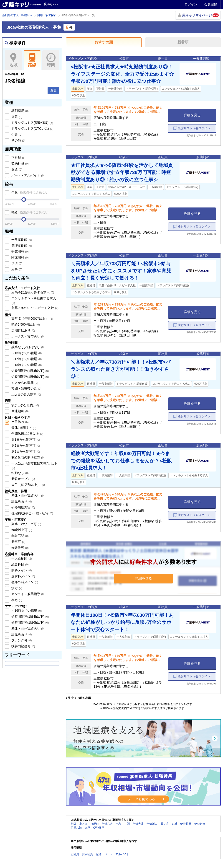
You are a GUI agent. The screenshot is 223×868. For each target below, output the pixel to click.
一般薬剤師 (21, 240)
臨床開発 (20, 257)
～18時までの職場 (26, 365)
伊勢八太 (107, 824)
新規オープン (23, 479)
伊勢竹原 (186, 824)
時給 (29, 212)
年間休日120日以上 (27, 434)
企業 (16, 135)
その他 (18, 140)
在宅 (16, 600)
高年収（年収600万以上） (32, 319)
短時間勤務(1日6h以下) (30, 377)
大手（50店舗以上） (28, 485)
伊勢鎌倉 (200, 824)
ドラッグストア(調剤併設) (32, 123)
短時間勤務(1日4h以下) (30, 371)
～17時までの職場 (26, 359)
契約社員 (20, 163)
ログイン (191, 4)
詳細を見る (192, 115)
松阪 (73, 824)
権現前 (95, 824)
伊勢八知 (76, 828)
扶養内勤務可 (23, 646)
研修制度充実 (23, 507)
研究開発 (20, 251)
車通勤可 (20, 411)
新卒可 (18, 542)
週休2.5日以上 (23, 428)
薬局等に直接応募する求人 (32, 292)
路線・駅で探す (47, 15)
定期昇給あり (23, 330)
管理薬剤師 (21, 246)
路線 (32, 60)
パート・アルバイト (28, 175)
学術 (16, 263)
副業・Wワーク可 (26, 524)
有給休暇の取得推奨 (28, 457)
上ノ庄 (83, 824)
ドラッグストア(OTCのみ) (32, 129)
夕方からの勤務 (24, 383)
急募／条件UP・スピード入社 (34, 308)
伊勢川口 (152, 824)
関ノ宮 (165, 824)
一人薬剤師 (21, 558)
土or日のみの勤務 (26, 394)
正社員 (18, 158)
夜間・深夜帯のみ (26, 389)
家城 (175, 824)
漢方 (16, 588)
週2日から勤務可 (25, 446)
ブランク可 (21, 640)
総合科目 (20, 564)
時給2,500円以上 (25, 324)
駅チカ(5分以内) (25, 405)
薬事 (16, 269)
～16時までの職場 (26, 353)
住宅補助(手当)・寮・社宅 (32, 513)
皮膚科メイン (23, 576)
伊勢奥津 (99, 828)
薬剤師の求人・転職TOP (17, 15)
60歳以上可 (21, 530)
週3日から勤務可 (25, 451)
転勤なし (20, 473)
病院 (16, 117)
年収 (29, 192)
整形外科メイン (24, 582)
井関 (127, 824)
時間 (51, 60)
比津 (87, 828)
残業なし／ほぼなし (28, 347)
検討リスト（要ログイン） (195, 128)
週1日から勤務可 (25, 440)
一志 (118, 824)
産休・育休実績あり (28, 495)
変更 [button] (53, 90)
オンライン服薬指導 (28, 594)
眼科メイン (21, 570)
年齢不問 (20, 536)
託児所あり (21, 501)
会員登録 (211, 4)
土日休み (20, 422)
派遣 (16, 169)
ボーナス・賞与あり (28, 336)
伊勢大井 (138, 824)
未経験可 (20, 548)
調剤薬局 (20, 111)
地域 (13, 60)
